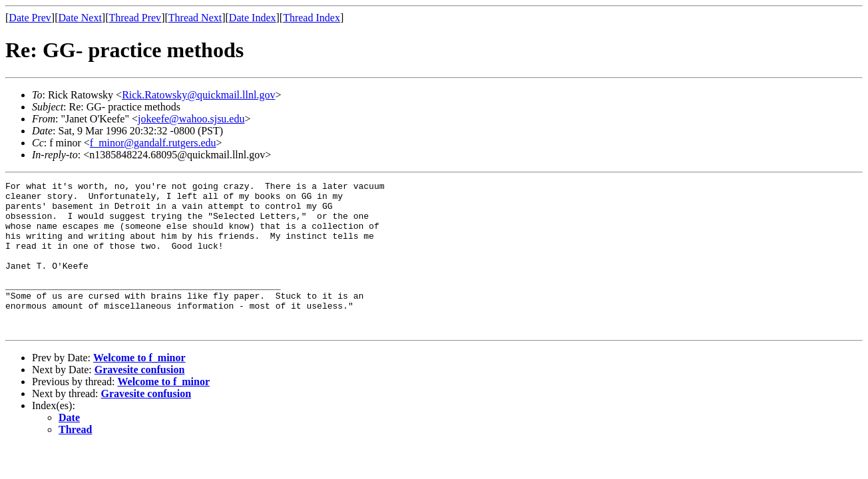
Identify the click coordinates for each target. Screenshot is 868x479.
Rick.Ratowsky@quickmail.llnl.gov (198, 95)
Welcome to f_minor (139, 388)
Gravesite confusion (140, 399)
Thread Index (312, 18)
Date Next (80, 18)
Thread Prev (135, 18)
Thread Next (195, 18)
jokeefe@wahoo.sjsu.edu (191, 119)
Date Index (253, 18)
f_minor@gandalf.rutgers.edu (153, 143)
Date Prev (30, 18)
